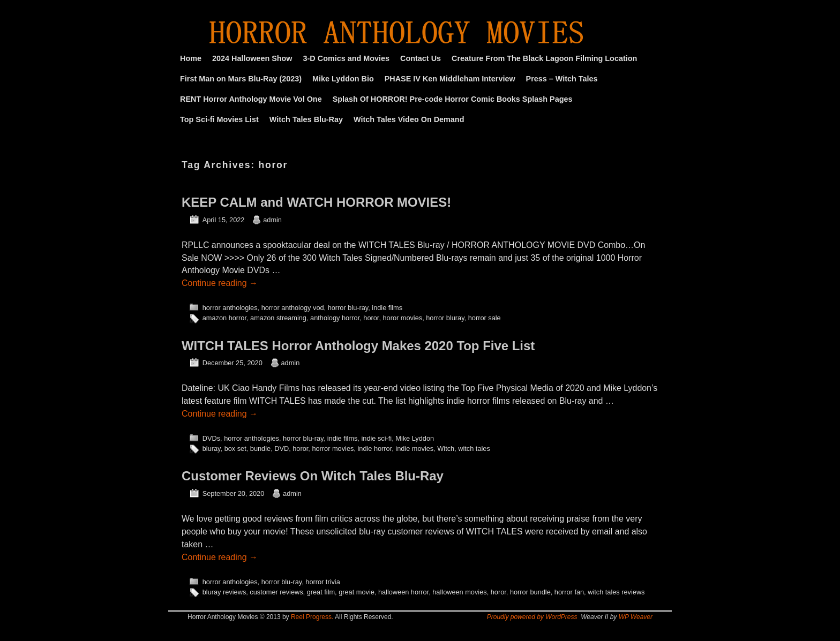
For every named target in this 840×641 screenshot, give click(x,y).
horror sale (485, 318)
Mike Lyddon (415, 438)
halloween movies (459, 592)
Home (191, 58)
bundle (260, 448)
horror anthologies (230, 308)
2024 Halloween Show (252, 58)
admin (272, 220)
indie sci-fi (376, 438)
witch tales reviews (616, 592)
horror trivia (322, 582)
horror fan (569, 592)
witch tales (474, 448)
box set (235, 448)
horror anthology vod (293, 308)
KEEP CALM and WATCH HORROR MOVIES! (316, 202)
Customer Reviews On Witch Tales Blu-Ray (313, 476)
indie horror (374, 448)
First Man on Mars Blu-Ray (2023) (241, 79)
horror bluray (445, 318)
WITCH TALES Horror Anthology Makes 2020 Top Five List (358, 346)
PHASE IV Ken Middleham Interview (450, 79)
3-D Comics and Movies (347, 58)
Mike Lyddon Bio (343, 79)
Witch (446, 448)
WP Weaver (636, 617)
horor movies (402, 318)
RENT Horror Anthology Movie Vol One (251, 99)
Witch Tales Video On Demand (409, 119)
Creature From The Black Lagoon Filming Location (544, 58)
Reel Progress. (312, 617)
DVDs (211, 438)
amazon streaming (278, 318)
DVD (282, 448)
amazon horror (224, 318)
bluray (212, 448)
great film (321, 592)
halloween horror (403, 592)
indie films (387, 308)
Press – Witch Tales (562, 79)
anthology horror (335, 318)
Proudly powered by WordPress (532, 617)
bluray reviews (224, 592)
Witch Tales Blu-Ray (306, 119)
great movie (357, 592)
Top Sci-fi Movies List (219, 119)
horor (371, 318)
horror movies (333, 448)
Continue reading (220, 283)
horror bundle (530, 592)
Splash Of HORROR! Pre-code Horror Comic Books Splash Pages (453, 99)
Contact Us (421, 58)
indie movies (414, 448)
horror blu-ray (348, 308)
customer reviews (276, 592)
